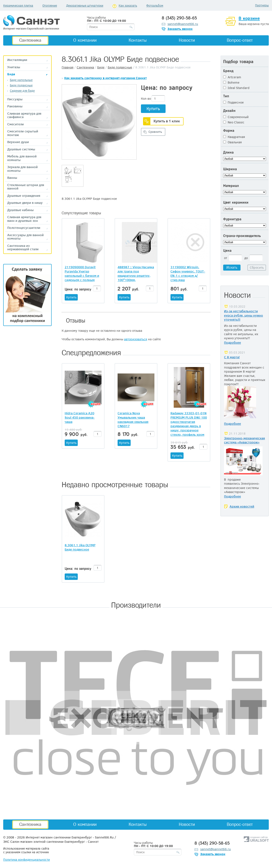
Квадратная (234, 137)
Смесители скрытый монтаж (23, 133)
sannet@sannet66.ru (183, 24)
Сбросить (257, 267)
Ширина (230, 169)
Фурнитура (232, 219)
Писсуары (15, 99)
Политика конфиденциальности (27, 859)
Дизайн (229, 111)
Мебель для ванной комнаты (22, 158)
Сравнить (155, 132)
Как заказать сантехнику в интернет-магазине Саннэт (105, 78)
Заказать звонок (180, 29)
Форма (229, 131)
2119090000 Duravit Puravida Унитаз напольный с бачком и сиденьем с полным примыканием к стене (82, 273)
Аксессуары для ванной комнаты (25, 237)
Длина (228, 152)
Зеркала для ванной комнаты (22, 169)
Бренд (228, 71)
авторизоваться (136, 339)
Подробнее (232, 342)
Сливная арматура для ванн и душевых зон (24, 219)
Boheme (231, 82)
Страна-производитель (242, 236)
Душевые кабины (20, 210)
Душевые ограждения (24, 196)
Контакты (138, 40)
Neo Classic (234, 122)
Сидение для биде (22, 91)
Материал (231, 186)
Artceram (232, 77)
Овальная (232, 142)
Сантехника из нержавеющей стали (23, 247)
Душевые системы (21, 149)
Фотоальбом (155, 5)
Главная (68, 67)
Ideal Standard (236, 88)
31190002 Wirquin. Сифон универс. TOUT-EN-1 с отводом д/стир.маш (188, 273)
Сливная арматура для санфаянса (24, 115)
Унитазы (14, 67)
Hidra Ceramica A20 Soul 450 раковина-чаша (80, 417)
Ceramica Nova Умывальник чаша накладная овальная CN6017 (133, 419)
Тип (226, 96)
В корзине (249, 18)
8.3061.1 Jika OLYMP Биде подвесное (80, 547)
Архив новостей (242, 506)
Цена (227, 251)
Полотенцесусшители (24, 228)
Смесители (16, 124)
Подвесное (233, 102)
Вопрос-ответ (240, 40)
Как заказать (128, 5)
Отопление (50, 5)
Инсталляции (17, 60)
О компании (85, 40)
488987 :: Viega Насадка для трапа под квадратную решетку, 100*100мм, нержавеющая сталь (136, 273)
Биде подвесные (21, 85)
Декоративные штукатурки (85, 5)
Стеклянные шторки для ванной (26, 187)
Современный (236, 117)
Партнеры (262, 5)
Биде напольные (21, 80)
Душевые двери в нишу (25, 203)
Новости (187, 40)
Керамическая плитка (18, 5)
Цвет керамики (236, 202)
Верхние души (18, 142)
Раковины (15, 106)
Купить (153, 108)
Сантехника (30, 40)
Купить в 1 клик (167, 121)
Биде (11, 74)
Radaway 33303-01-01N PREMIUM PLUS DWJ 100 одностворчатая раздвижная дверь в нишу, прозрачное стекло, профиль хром (189, 424)
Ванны (12, 178)
